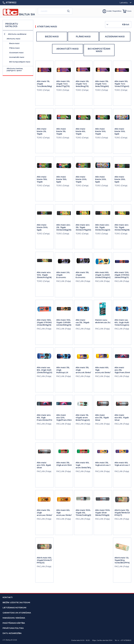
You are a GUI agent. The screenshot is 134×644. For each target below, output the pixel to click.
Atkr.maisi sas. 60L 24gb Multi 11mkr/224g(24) (122, 322)
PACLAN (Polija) (64, 281)
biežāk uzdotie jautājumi (16, 602)
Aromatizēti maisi (17, 57)
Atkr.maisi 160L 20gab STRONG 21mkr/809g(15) (44, 322)
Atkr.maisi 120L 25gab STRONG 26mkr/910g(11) (122, 275)
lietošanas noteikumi (14, 608)
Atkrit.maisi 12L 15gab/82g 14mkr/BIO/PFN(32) (124, 560)
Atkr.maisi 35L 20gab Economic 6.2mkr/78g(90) (83, 276)
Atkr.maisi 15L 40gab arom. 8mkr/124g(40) (83, 418)
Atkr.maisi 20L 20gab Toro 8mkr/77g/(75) (63, 84)
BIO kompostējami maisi (20, 62)
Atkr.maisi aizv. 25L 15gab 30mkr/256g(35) (64, 227)
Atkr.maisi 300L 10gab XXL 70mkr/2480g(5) (83, 513)
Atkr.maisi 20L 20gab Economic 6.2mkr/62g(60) (64, 276)
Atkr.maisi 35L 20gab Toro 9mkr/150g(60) (102, 84)
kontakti (8, 597)
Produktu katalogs (12, 25)
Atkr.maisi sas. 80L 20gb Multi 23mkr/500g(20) (44, 370)
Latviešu (124, 3)
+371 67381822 (126, 640)
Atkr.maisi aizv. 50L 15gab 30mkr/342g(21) (103, 227)
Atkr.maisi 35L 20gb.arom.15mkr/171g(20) (69, 464)
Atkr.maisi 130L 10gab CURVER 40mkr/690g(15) (64, 322)
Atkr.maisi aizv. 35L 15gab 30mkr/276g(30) (83, 227)
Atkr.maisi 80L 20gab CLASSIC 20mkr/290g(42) (103, 275)
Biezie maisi (14, 43)
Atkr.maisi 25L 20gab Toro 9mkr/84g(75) (82, 84)
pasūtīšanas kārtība (14, 623)
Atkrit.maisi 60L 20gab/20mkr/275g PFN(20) (46, 560)
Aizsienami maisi (16, 53)
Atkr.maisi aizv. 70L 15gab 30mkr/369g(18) (122, 227)
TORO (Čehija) (43, 90)
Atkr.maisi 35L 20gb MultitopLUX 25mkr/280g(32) (64, 371)
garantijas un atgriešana (17, 613)
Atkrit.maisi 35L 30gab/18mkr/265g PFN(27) (124, 513)
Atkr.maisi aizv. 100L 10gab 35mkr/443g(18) (44, 275)
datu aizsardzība (12, 633)
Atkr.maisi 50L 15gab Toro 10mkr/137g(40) (122, 84)
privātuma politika (13, 628)
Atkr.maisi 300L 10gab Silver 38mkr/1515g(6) (103, 513)
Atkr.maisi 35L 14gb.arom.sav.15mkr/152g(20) (109, 464)
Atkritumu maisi (13, 39)
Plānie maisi (14, 48)
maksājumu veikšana (14, 618)
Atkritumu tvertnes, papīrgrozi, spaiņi (15, 69)
